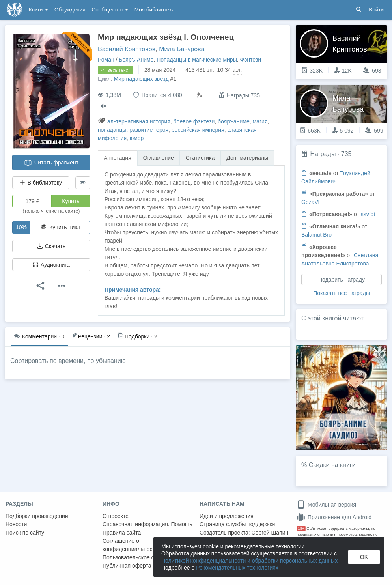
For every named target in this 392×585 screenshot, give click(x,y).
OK (364, 557)
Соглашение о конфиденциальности (130, 545)
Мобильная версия (326, 505)
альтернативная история (139, 121)
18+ (301, 528)
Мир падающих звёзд (141, 79)
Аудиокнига (51, 265)
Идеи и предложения (227, 516)
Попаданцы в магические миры (197, 60)
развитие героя (149, 130)
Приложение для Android (334, 517)
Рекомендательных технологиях (237, 568)
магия (260, 121)
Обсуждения (70, 10)
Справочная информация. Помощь (147, 524)
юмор (137, 138)
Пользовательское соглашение (142, 557)
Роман (106, 60)
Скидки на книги (332, 465)
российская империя (198, 130)
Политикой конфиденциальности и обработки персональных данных (249, 561)
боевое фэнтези (194, 121)
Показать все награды (342, 293)
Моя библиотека (155, 10)
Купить (71, 201)
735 (346, 154)
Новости (16, 524)
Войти (376, 10)
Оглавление (159, 158)
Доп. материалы (247, 158)
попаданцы (112, 130)
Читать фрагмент (51, 163)
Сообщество (110, 10)
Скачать (51, 246)
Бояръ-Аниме (136, 60)
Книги (38, 10)
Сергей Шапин (270, 533)
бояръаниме (234, 121)
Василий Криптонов (127, 49)
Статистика (200, 158)
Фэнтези (251, 60)
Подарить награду (342, 280)
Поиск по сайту (25, 533)
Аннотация (118, 158)
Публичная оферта (127, 566)
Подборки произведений (37, 516)
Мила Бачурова (182, 49)
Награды (323, 154)
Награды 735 (239, 95)
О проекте (116, 516)
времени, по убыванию (92, 361)
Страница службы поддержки (237, 524)
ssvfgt (368, 214)
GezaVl (310, 202)
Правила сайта (122, 533)
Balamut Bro (316, 235)
